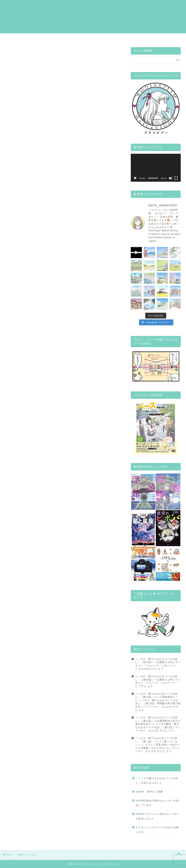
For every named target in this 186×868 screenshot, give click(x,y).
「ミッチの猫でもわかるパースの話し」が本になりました (157, 781)
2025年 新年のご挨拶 (149, 792)
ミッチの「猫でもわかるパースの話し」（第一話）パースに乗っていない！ (156, 741)
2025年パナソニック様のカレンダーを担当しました (157, 816)
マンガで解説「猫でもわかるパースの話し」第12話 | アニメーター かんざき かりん (158, 727)
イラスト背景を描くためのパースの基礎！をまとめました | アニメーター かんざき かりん (158, 748)
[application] (156, 168)
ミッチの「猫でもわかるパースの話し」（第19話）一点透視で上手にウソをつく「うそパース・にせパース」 (158, 662)
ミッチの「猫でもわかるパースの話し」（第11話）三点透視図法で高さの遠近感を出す (158, 721)
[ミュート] (170, 178)
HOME (19, 38)
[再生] (135, 178)
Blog (110, 38)
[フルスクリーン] (176, 178)
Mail (168, 38)
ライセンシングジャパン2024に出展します (157, 830)
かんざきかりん (148, 669)
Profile (49, 38)
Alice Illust (139, 38)
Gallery (80, 38)
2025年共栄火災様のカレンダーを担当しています (157, 803)
